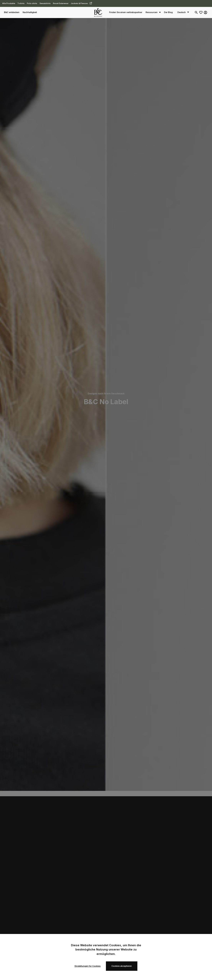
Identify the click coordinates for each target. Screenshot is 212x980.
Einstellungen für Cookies (88, 966)
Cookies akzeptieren (122, 966)
